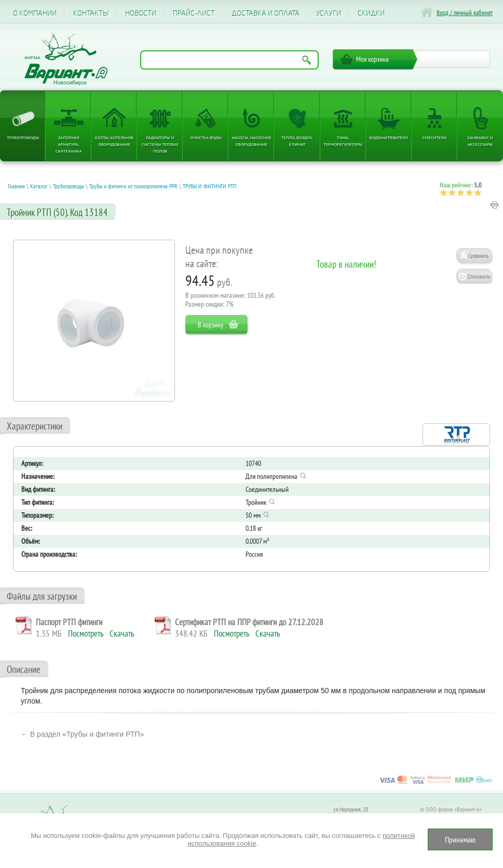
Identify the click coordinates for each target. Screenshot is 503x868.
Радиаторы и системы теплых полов (160, 144)
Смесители (434, 137)
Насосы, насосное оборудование (251, 141)
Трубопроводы (23, 137)
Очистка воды (206, 137)
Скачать (122, 633)
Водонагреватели (389, 137)
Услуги (329, 13)
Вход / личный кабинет (465, 13)
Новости (141, 13)
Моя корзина (372, 59)
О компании (35, 13)
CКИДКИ (371, 13)
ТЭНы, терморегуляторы (343, 141)
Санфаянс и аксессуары (480, 141)
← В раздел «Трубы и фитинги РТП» (82, 734)
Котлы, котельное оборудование (114, 141)
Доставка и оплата (266, 13)
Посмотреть (86, 633)
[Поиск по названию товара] (229, 60)
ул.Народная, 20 (351, 809)
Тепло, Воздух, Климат (297, 141)
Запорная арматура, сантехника (69, 144)
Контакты (91, 13)
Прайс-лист (194, 13)
